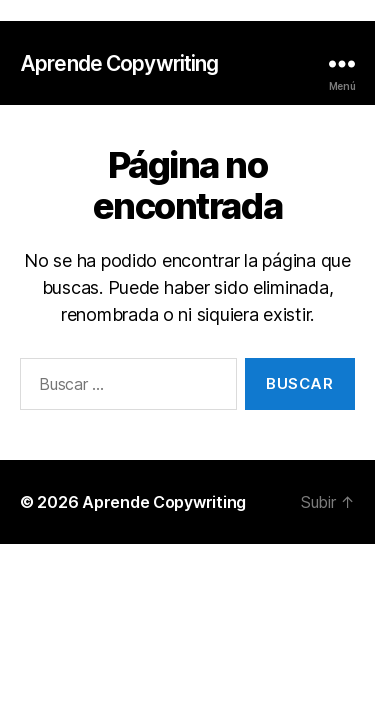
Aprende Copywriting (119, 63)
